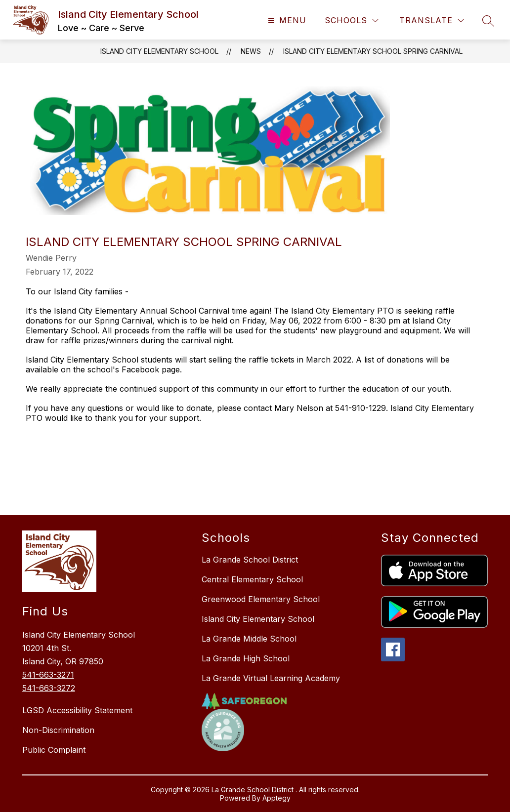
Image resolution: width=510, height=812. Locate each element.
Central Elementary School (252, 579)
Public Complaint (54, 750)
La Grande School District (250, 560)
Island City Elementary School (159, 51)
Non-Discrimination (58, 730)
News (251, 51)
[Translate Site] (432, 20)
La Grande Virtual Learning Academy (271, 678)
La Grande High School (246, 658)
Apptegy (276, 798)
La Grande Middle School (249, 639)
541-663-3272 (49, 688)
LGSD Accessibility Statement (77, 710)
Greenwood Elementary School (261, 599)
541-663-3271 (48, 675)
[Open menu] (286, 20)
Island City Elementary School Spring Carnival (373, 51)
